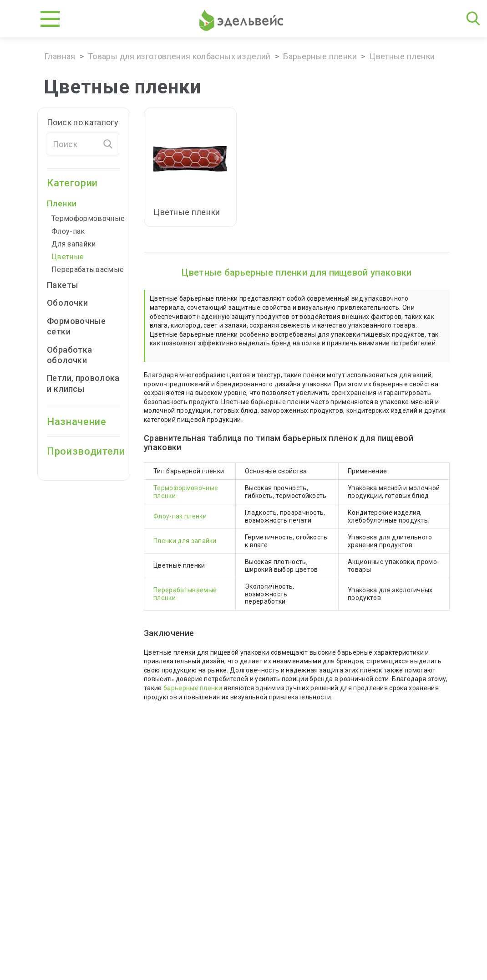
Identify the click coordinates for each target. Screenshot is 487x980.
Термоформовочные (86, 218)
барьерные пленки (193, 688)
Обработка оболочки (69, 355)
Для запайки (74, 244)
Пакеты (68, 285)
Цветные (68, 257)
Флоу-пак (68, 231)
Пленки (68, 203)
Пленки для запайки (185, 541)
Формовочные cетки (76, 326)
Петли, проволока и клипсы (83, 383)
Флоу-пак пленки (180, 516)
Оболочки (74, 303)
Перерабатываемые (86, 269)
